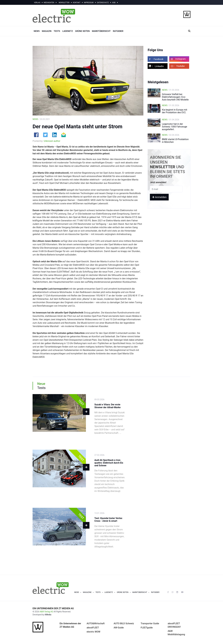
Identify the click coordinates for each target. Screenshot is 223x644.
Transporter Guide (150, 623)
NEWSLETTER (64, 3)
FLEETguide (147, 628)
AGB (114, 3)
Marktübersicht (140, 592)
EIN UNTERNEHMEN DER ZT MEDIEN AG (53, 608)
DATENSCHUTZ (103, 3)
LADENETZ (68, 31)
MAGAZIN (47, 31)
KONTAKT (77, 3)
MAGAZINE (87, 592)
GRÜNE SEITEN (82, 31)
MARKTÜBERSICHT (101, 31)
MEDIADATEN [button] (49, 3)
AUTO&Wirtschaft (96, 623)
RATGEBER (118, 31)
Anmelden (159, 197)
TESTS (57, 31)
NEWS (37, 31)
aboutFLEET (93, 628)
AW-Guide (119, 628)
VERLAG (37, 3)
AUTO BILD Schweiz (124, 623)
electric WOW (93, 632)
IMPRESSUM (89, 3)
